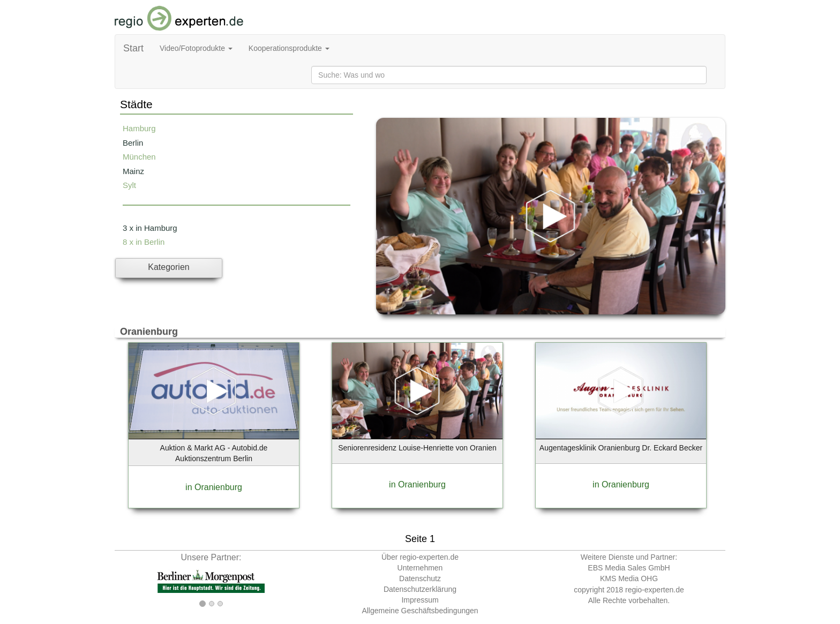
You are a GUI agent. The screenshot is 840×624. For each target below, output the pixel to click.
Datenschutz (420, 578)
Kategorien (168, 267)
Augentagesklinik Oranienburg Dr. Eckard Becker (621, 448)
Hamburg (139, 128)
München (139, 157)
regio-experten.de (655, 590)
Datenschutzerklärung (420, 589)
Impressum (420, 600)
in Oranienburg (214, 487)
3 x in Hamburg (150, 228)
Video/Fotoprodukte (196, 48)
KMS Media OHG (629, 578)
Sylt (129, 185)
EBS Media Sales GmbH (629, 568)
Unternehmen (420, 568)
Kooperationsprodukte (289, 48)
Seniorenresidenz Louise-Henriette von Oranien (417, 448)
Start (133, 48)
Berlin (133, 143)
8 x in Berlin (144, 242)
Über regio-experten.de (420, 557)
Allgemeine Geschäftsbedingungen (420, 611)
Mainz (133, 171)
